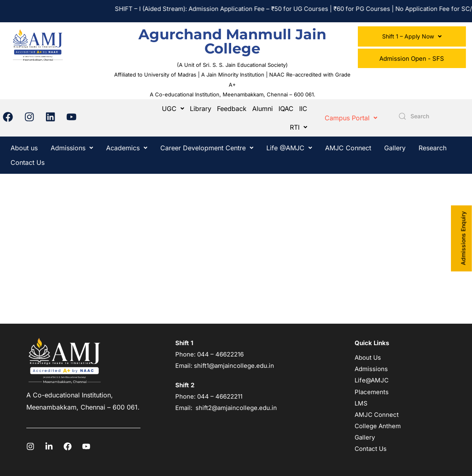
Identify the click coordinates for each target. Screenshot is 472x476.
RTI (299, 127)
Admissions (72, 148)
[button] (412, 36)
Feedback (232, 109)
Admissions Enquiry (463, 238)
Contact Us (28, 162)
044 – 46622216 (220, 354)
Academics (127, 148)
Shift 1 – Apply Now (412, 36)
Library (201, 109)
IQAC (286, 109)
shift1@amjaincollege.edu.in (234, 366)
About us (24, 148)
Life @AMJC (289, 148)
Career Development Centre (207, 148)
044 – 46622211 (220, 396)
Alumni (263, 109)
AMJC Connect (348, 148)
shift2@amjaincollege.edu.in (236, 408)
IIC (303, 109)
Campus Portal (351, 118)
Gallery (395, 148)
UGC (173, 109)
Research (433, 148)
